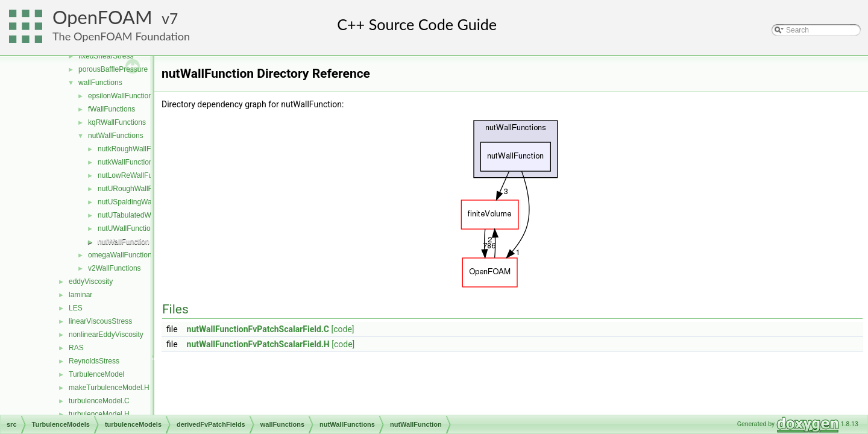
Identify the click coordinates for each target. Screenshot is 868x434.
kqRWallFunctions (117, 122)
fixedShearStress (106, 56)
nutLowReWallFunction (135, 175)
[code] (343, 329)
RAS (76, 348)
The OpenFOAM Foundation (121, 36)
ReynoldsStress (94, 361)
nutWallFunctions (116, 136)
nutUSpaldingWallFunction (140, 202)
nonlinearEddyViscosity (106, 335)
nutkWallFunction (125, 162)
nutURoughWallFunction (137, 189)
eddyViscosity (91, 281)
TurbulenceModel (96, 374)
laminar (80, 295)
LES (76, 308)
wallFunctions (100, 83)
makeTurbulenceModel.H (109, 388)
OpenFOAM (102, 17)
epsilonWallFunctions (122, 96)
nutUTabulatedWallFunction (142, 215)
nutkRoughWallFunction (136, 149)
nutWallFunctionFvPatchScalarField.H (258, 344)
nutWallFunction (124, 242)
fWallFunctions (112, 109)
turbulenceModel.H (99, 414)
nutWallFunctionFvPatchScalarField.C (258, 329)
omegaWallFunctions (122, 255)
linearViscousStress (100, 321)
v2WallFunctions (115, 268)
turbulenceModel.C (99, 401)
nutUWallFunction (126, 228)
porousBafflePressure (113, 69)
